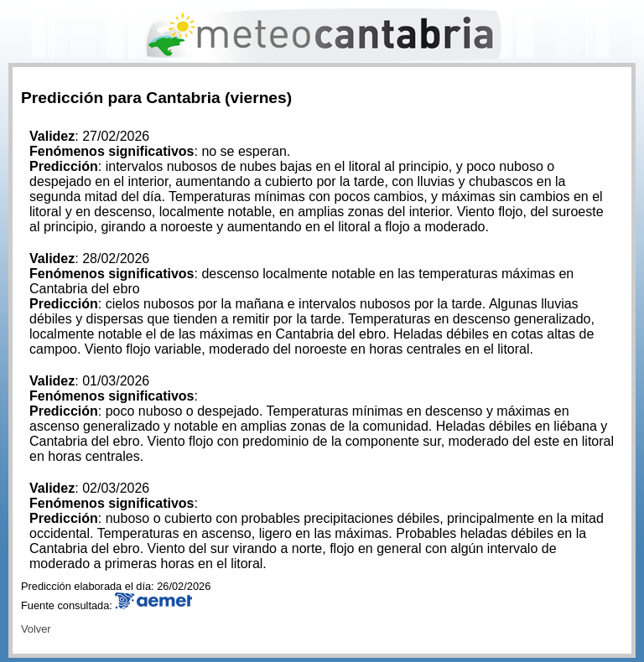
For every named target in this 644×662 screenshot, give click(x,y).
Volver (36, 629)
